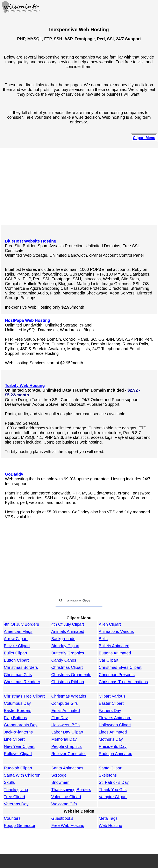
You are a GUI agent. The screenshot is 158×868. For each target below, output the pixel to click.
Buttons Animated (115, 653)
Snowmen (60, 782)
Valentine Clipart (66, 797)
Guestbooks (62, 818)
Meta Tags (108, 818)
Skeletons (108, 775)
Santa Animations (67, 768)
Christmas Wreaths (69, 696)
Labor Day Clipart (67, 732)
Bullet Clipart (16, 653)
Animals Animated (68, 631)
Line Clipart (14, 739)
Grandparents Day (21, 725)
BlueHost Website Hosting (31, 241)
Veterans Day (16, 804)
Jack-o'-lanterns (18, 732)
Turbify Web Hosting (25, 385)
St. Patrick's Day (114, 782)
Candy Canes (64, 660)
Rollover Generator (69, 754)
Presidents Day (113, 746)
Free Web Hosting (68, 825)
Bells (103, 639)
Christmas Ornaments (71, 675)
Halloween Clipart (115, 725)
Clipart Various (112, 696)
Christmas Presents (117, 675)
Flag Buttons (15, 718)
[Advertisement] (79, 187)
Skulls (9, 782)
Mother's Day (111, 739)
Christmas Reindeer (22, 682)
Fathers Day (110, 710)
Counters (12, 818)
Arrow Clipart (16, 639)
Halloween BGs (65, 725)
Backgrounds (63, 639)
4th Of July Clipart (68, 624)
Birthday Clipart (65, 646)
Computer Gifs (64, 703)
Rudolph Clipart (18, 768)
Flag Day (59, 718)
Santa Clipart (111, 768)
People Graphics (66, 746)
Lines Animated (113, 732)
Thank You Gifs (113, 790)
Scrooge (59, 775)
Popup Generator (20, 825)
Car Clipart (109, 660)
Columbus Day (17, 703)
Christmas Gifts (18, 675)
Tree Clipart (15, 797)
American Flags (18, 631)
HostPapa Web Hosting (28, 320)
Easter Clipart (111, 703)
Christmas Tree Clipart (24, 696)
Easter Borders (18, 710)
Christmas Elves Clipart (120, 667)
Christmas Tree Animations (123, 682)
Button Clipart (16, 660)
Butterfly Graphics (68, 653)
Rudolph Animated (116, 754)
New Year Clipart (19, 746)
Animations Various (116, 631)
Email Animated (66, 710)
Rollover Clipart (18, 754)
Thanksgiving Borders (71, 790)
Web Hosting (110, 825)
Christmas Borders (21, 667)
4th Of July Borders (21, 624)
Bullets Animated (114, 646)
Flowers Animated (115, 718)
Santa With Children (22, 775)
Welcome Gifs (64, 804)
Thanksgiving (16, 790)
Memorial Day (64, 739)
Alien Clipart (110, 624)
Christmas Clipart (67, 667)
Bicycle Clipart (17, 646)
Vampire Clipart (113, 797)
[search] (78, 601)
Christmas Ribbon (68, 682)
